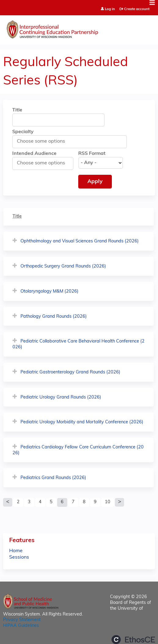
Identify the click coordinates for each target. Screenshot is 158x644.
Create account (137, 9)
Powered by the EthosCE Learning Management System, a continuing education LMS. (133, 640)
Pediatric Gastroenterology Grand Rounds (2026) (70, 372)
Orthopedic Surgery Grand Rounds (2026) (63, 266)
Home (16, 551)
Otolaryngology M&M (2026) (50, 292)
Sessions (19, 557)
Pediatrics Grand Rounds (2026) (53, 478)
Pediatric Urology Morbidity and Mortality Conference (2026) (82, 422)
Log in (110, 9)
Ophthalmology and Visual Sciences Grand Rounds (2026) (80, 241)
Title (17, 110)
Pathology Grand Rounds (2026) (54, 317)
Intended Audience (34, 154)
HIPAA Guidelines (21, 626)
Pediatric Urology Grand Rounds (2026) (61, 397)
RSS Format (92, 154)
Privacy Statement (22, 620)
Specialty (23, 132)
